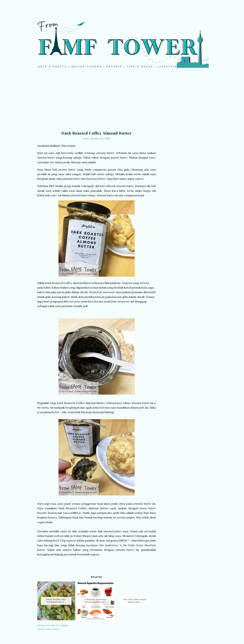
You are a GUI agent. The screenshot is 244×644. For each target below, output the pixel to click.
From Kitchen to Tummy (53, 626)
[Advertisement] (122, 102)
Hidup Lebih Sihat (48, 629)
